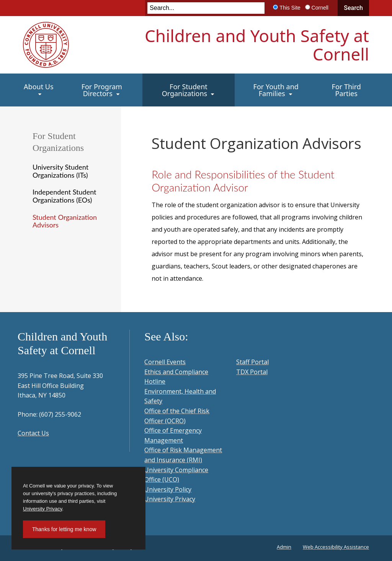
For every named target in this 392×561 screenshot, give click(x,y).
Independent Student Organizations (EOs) (65, 196)
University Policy (168, 489)
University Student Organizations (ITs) (60, 171)
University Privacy (170, 499)
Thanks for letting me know (64, 529)
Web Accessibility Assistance (336, 547)
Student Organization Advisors (65, 221)
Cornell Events (165, 362)
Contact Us (33, 433)
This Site (290, 8)
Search (353, 8)
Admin (284, 547)
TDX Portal (252, 372)
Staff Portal (252, 362)
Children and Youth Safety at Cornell (257, 45)
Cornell (320, 8)
